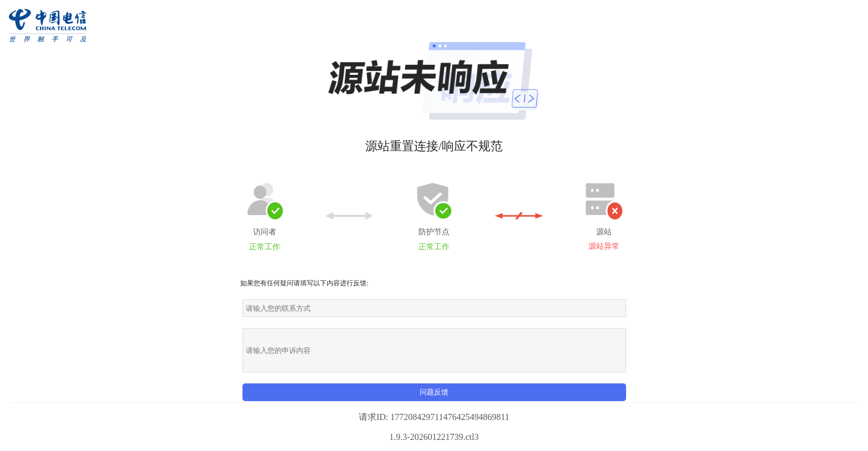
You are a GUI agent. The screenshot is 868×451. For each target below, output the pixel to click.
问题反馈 (434, 392)
